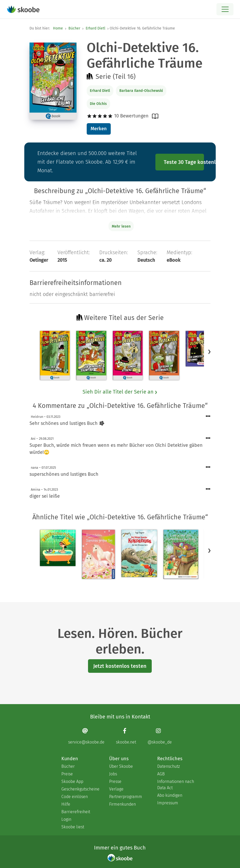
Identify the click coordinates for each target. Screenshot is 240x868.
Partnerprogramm (126, 797)
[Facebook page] (126, 736)
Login (66, 819)
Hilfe (66, 804)
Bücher (74, 28)
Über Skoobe (121, 766)
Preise (67, 774)
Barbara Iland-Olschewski (141, 91)
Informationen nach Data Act (176, 785)
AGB (161, 774)
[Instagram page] (160, 736)
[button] (209, 352)
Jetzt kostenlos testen (120, 666)
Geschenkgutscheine (80, 789)
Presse (115, 781)
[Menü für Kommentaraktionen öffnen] (208, 416)
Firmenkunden (122, 804)
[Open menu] (225, 9)
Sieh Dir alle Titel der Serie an (120, 392)
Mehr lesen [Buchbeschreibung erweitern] (121, 226)
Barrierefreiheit (76, 812)
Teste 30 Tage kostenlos (184, 162)
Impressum (168, 803)
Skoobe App (72, 781)
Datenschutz (169, 766)
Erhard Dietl (95, 28)
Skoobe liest (73, 827)
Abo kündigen (170, 795)
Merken (99, 129)
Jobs (113, 774)
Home (58, 28)
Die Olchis (98, 104)
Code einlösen (75, 797)
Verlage (116, 789)
